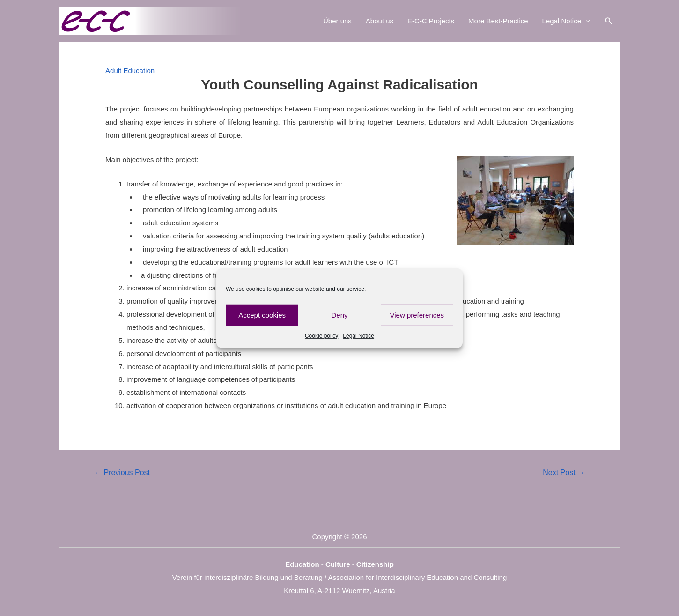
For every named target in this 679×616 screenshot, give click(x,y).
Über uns (337, 21)
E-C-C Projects (431, 21)
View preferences (417, 315)
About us (380, 21)
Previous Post (122, 472)
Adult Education (130, 71)
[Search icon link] (609, 21)
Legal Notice (358, 335)
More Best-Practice (498, 21)
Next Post (564, 472)
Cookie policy (321, 335)
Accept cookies (262, 315)
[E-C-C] (152, 20)
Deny (339, 315)
